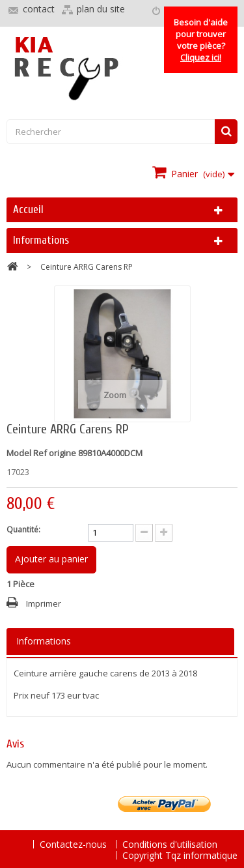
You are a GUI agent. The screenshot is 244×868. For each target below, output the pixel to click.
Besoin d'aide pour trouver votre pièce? (201, 40)
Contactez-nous (75, 844)
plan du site (101, 9)
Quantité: (23, 529)
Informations (41, 240)
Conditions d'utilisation (170, 844)
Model (19, 453)
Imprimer (44, 603)
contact (39, 9)
